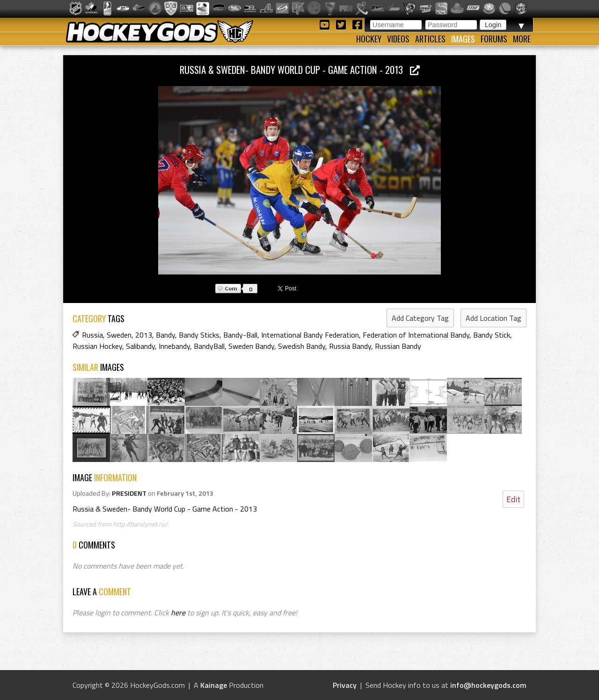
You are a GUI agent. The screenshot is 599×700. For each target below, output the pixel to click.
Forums (494, 39)
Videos (398, 39)
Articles (430, 39)
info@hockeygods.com (488, 685)
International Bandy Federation (310, 335)
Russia (92, 335)
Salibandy (140, 346)
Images (463, 39)
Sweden (119, 335)
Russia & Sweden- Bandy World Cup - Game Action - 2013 (300, 69)
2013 (144, 335)
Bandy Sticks (199, 335)
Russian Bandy (398, 346)
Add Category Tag (420, 318)
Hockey (369, 39)
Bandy (165, 335)
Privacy (345, 685)
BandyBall (209, 346)
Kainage (214, 685)
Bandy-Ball (240, 335)
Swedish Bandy (302, 346)
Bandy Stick (492, 335)
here (178, 613)
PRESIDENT (129, 493)
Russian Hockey (97, 346)
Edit (513, 499)
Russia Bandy (350, 346)
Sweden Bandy (251, 346)
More (522, 39)
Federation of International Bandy (416, 335)
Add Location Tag (493, 318)
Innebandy (174, 346)
